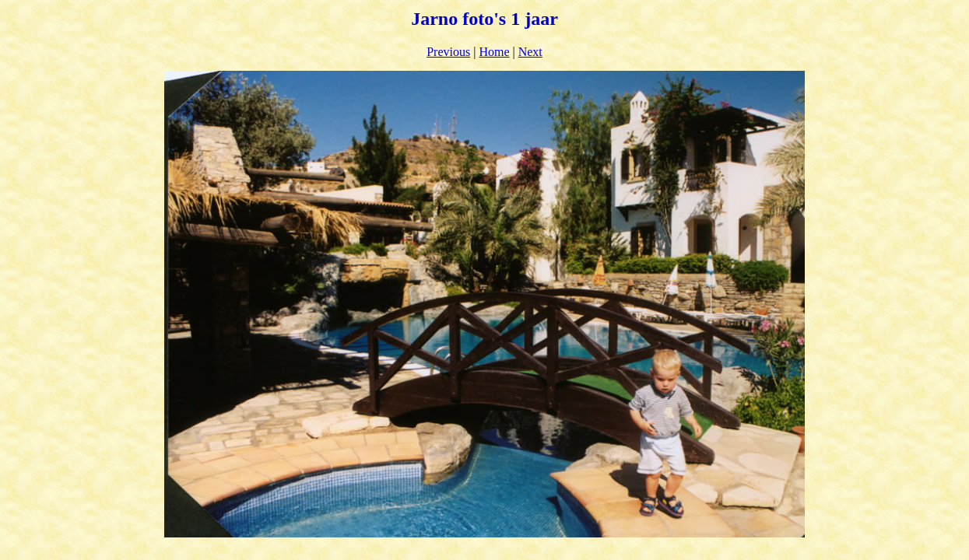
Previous (448, 52)
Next (530, 52)
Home (494, 52)
